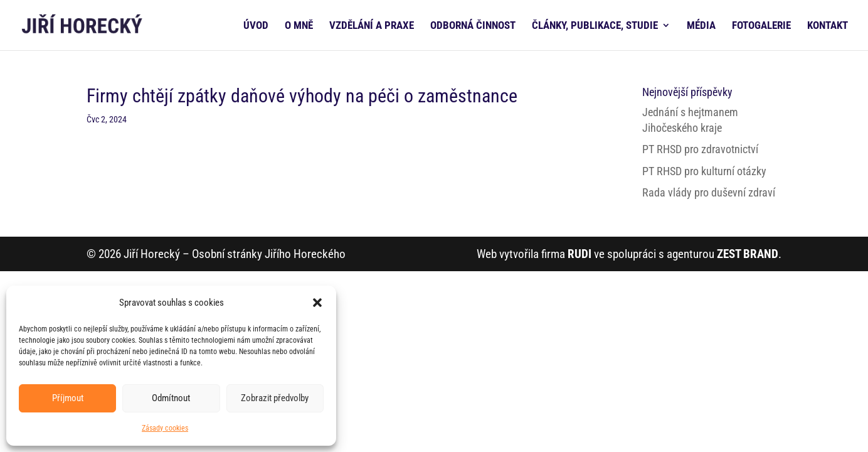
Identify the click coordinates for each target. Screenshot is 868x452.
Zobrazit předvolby (275, 398)
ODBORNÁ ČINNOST (473, 26)
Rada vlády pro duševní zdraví (709, 192)
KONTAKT (828, 26)
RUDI (580, 254)
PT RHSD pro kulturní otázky (704, 171)
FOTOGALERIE (761, 26)
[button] (317, 303)
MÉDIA (701, 26)
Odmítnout (171, 398)
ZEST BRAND (748, 254)
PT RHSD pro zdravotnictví (700, 149)
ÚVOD (256, 26)
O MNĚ (299, 26)
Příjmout (68, 398)
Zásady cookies (165, 428)
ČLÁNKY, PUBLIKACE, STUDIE (595, 26)
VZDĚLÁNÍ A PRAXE (372, 26)
